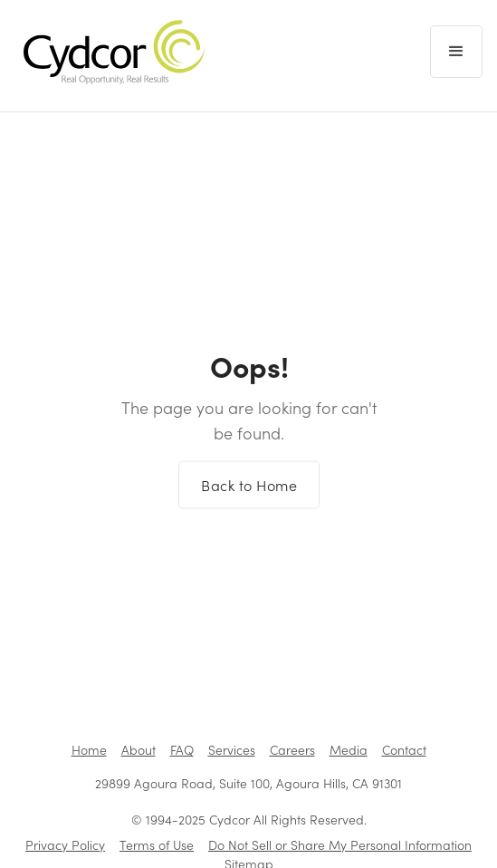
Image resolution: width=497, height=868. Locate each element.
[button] (456, 52)
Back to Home (249, 490)
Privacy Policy (65, 845)
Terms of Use (157, 845)
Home (89, 750)
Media (349, 750)
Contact (404, 750)
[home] (110, 52)
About (139, 750)
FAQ (182, 750)
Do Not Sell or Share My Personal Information (340, 845)
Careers (292, 750)
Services (232, 750)
